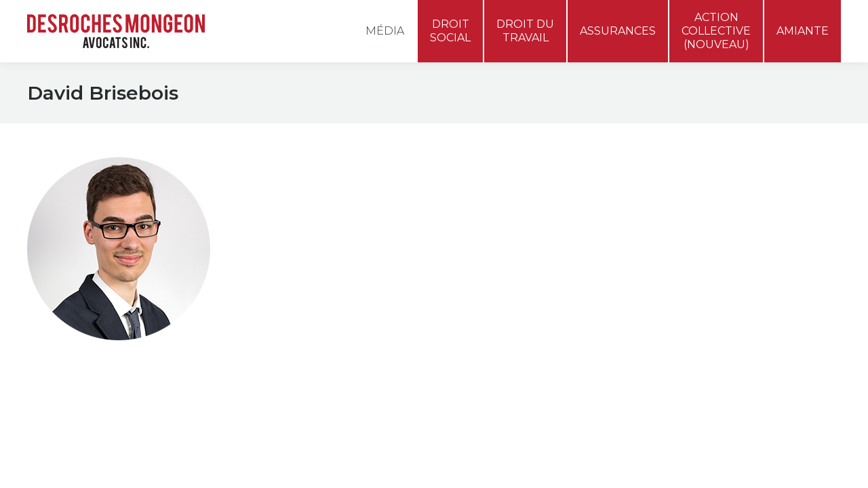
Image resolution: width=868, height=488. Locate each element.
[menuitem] (821, 16)
